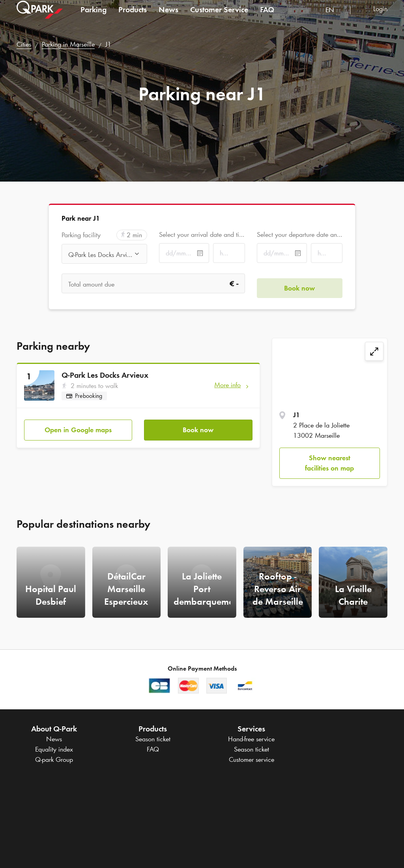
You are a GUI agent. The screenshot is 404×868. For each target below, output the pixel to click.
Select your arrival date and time (202, 234)
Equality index (54, 749)
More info (227, 385)
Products (133, 17)
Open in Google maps (78, 425)
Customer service (252, 759)
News (168, 17)
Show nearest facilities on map (329, 463)
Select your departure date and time (300, 234)
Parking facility (81, 235)
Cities (24, 44)
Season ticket (153, 739)
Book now (198, 425)
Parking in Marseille (68, 44)
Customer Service (219, 17)
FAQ (267, 17)
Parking (94, 17)
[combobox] (335, 19)
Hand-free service (251, 739)
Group (54, 759)
